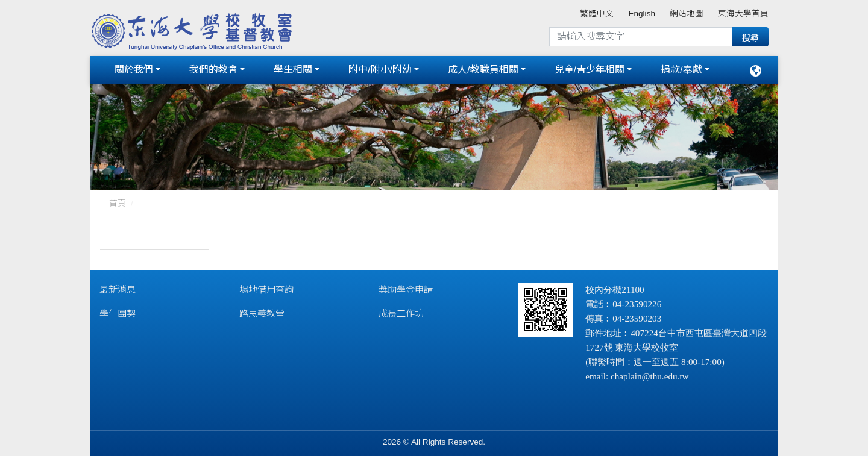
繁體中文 (597, 14)
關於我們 (134, 68)
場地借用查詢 (266, 285)
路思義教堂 (262, 309)
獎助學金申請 (406, 285)
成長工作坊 (401, 309)
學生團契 (118, 309)
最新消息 (118, 285)
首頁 (118, 199)
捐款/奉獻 (681, 68)
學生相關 (293, 68)
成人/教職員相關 (483, 68)
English (642, 14)
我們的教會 (213, 68)
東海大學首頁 (743, 14)
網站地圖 (687, 14)
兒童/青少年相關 (590, 68)
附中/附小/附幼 (380, 68)
